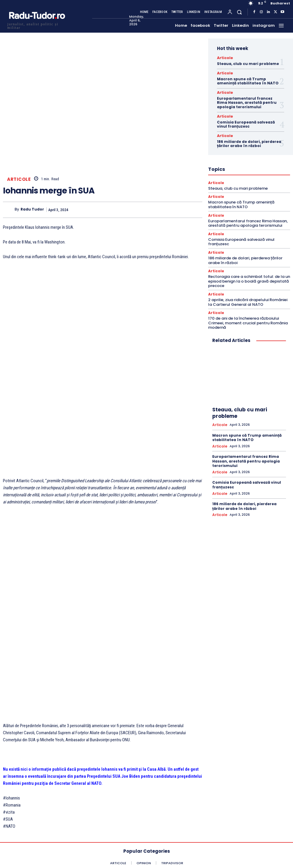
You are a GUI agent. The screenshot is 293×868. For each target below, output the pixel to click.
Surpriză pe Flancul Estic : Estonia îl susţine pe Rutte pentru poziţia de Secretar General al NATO (72, 736)
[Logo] (37, 25)
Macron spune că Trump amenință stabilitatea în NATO (248, 80)
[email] (181, 823)
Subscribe (180, 839)
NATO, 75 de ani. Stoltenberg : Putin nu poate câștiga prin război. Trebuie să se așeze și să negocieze (221, 741)
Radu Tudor (32, 210)
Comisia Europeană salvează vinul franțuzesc (246, 122)
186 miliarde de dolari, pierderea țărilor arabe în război (249, 141)
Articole (19, 179)
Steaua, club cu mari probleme (248, 63)
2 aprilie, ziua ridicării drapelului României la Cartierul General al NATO (248, 298)
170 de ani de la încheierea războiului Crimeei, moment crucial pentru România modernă (248, 318)
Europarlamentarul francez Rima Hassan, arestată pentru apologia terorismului (247, 101)
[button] (239, 12)
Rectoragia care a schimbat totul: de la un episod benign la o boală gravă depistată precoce (249, 277)
